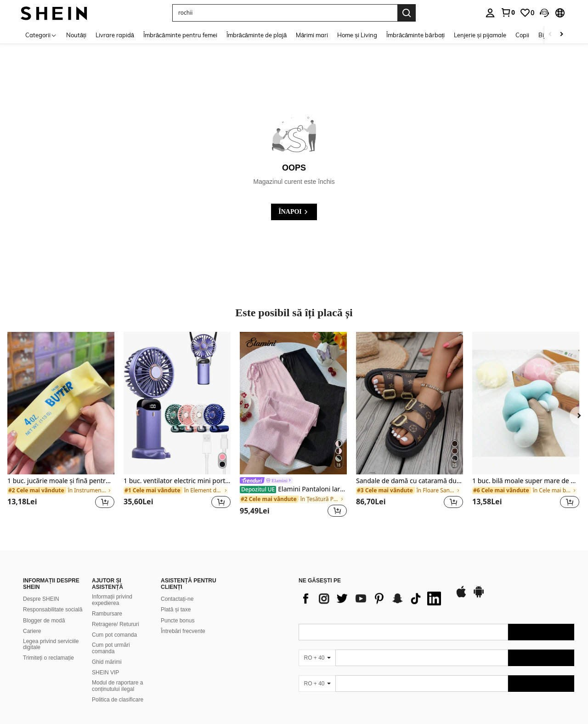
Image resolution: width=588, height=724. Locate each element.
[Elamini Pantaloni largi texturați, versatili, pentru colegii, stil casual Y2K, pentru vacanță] (293, 403)
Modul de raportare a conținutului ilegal (117, 686)
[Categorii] (41, 35)
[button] (544, 13)
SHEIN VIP (105, 673)
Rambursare (107, 614)
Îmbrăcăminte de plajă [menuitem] (257, 35)
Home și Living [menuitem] (357, 35)
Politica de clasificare (118, 700)
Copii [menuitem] (522, 35)
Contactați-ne (177, 599)
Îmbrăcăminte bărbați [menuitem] (416, 35)
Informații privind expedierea (112, 600)
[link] (508, 12)
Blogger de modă (44, 621)
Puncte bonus (178, 621)
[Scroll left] (550, 35)
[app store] (461, 596)
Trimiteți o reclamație (48, 658)
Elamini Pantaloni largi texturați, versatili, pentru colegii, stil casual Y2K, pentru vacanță (293, 489)
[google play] (479, 596)
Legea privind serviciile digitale (51, 644)
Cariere (32, 631)
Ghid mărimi (107, 662)
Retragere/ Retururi (116, 624)
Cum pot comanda (114, 635)
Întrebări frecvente (183, 631)
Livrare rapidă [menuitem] (115, 35)
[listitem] (61, 426)
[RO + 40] (317, 658)
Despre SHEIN (41, 599)
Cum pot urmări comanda (111, 648)
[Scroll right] (561, 35)
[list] (372, 599)
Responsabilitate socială (53, 610)
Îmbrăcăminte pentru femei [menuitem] (180, 35)
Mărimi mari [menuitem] (312, 35)
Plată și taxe (176, 610)
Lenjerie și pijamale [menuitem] (480, 35)
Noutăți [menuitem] (76, 35)
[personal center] (490, 13)
